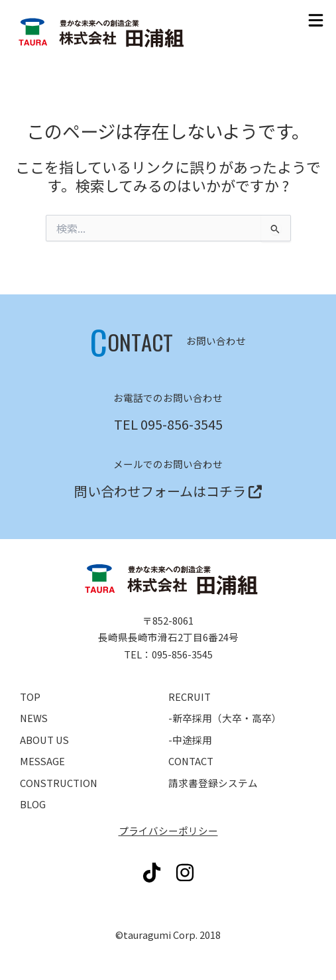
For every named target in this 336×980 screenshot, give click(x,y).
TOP (30, 697)
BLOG (33, 804)
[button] (316, 20)
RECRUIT (190, 697)
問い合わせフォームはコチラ (160, 491)
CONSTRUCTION (59, 783)
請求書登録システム (213, 783)
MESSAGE (42, 761)
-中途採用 (190, 740)
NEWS (34, 718)
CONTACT (191, 761)
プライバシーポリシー (168, 830)
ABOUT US (44, 740)
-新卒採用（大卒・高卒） (225, 718)
